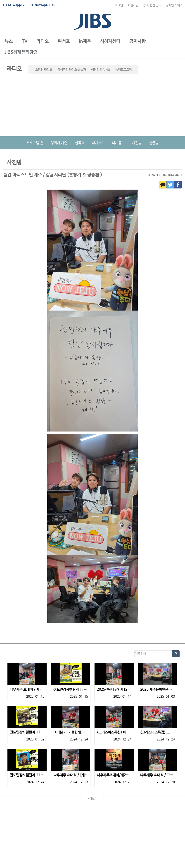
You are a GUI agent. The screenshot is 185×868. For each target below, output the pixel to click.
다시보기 (98, 143)
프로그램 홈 (35, 143)
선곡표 (80, 143)
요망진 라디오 (44, 70)
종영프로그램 (123, 70)
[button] (9, 42)
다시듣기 (118, 143)
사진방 (137, 143)
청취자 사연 (59, 143)
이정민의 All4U (101, 70)
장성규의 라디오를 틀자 (72, 70)
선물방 (154, 143)
